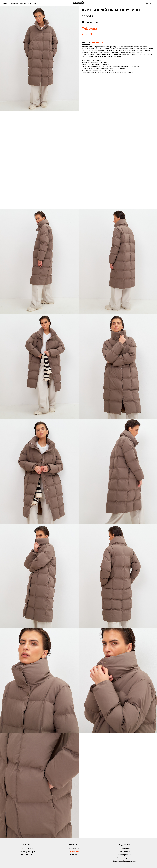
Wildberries (90, 28)
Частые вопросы (124, 851)
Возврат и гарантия (124, 858)
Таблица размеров (124, 855)
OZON (87, 34)
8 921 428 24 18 (28, 848)
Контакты (74, 855)
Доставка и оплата (125, 848)
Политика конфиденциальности (124, 861)
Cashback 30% (74, 851)
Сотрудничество (74, 848)
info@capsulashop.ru (28, 851)
